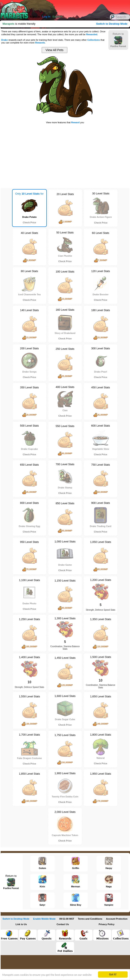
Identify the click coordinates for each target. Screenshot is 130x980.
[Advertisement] (59, 6)
